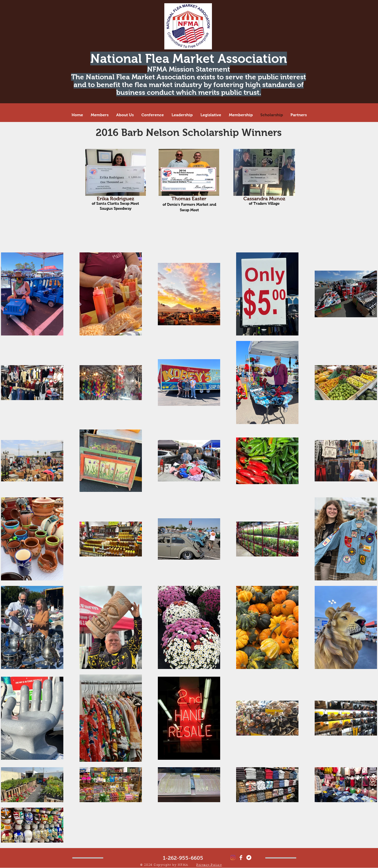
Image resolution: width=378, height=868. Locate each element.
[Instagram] (233, 858)
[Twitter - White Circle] (249, 858)
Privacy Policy (209, 865)
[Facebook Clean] (241, 858)
